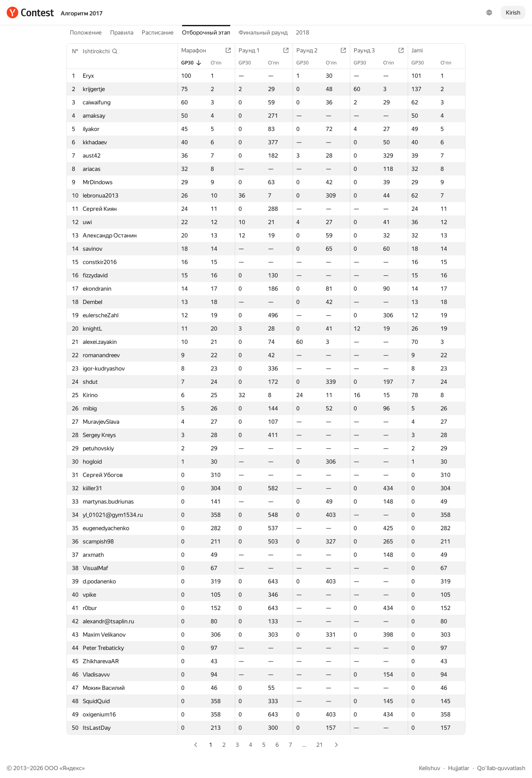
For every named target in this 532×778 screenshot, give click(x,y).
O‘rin (220, 63)
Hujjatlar (459, 768)
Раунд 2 (311, 50)
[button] (100, 51)
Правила (122, 32)
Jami (421, 50)
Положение (86, 32)
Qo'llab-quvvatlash (501, 768)
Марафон (198, 50)
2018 (303, 32)
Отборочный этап (206, 32)
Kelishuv (430, 768)
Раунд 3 (368, 50)
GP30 (192, 63)
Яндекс (72, 768)
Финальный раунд (263, 32)
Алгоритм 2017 (82, 13)
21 (320, 745)
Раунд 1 (253, 50)
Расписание (158, 32)
